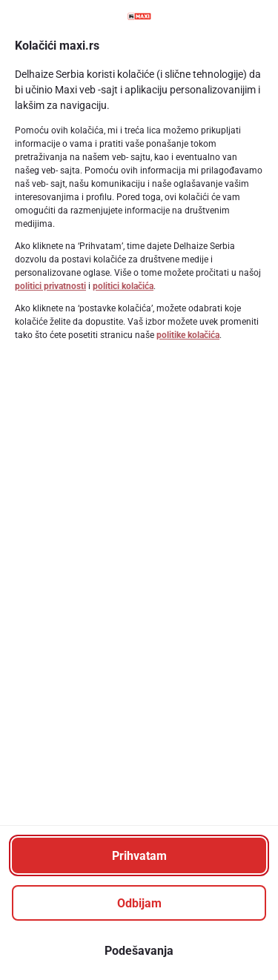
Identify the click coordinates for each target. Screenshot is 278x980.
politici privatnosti (50, 286)
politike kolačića (188, 335)
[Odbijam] (139, 903)
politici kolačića (123, 286)
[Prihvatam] (139, 855)
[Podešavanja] (139, 950)
